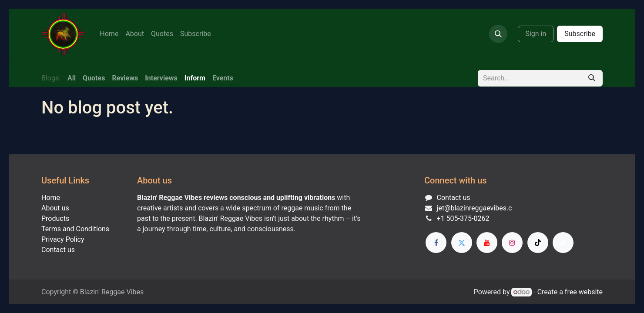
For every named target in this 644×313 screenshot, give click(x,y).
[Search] (592, 78)
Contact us (58, 250)
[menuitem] (109, 34)
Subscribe (580, 34)
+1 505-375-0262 (463, 218)
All (72, 78)
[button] (498, 34)
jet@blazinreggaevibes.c (475, 208)
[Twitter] (462, 243)
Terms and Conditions (75, 229)
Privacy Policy (63, 239)
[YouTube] (487, 243)
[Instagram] (512, 243)
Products (55, 218)
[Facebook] (436, 243)
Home (51, 198)
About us (55, 208)
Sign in (536, 34)
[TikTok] (538, 243)
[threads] (563, 243)
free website (584, 292)
